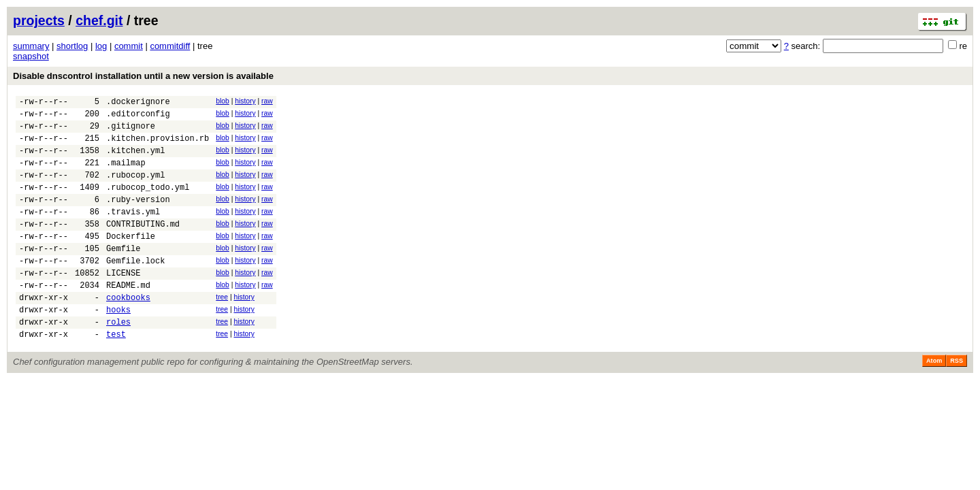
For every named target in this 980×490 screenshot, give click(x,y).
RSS (957, 402)
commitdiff (170, 46)
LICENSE (123, 303)
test (116, 375)
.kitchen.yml (135, 160)
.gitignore (131, 132)
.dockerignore (138, 103)
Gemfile (123, 275)
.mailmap (126, 175)
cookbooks (128, 332)
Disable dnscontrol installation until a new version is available (143, 76)
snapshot (31, 56)
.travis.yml (133, 232)
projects (39, 20)
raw (267, 101)
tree (222, 330)
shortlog (72, 46)
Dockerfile (131, 260)
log (101, 46)
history (245, 101)
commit (129, 46)
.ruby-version (138, 217)
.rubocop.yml (135, 189)
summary (31, 46)
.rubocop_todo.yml (148, 203)
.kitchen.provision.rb (158, 146)
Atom (934, 402)
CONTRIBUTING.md (143, 246)
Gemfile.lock (135, 289)
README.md (128, 317)
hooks (118, 346)
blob (223, 101)
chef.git (99, 20)
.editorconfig (138, 117)
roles (118, 360)
